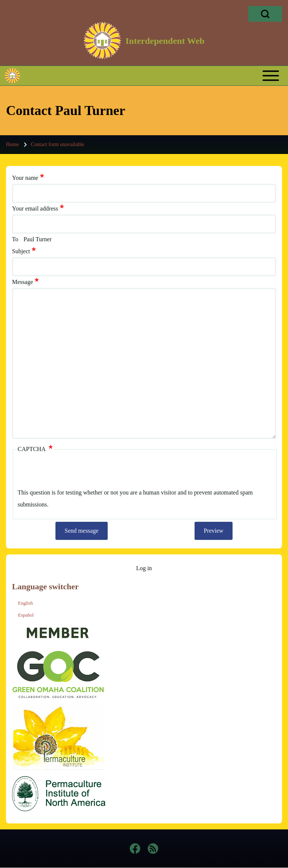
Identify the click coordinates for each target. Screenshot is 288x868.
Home (12, 144)
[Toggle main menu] (158, 76)
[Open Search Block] (265, 14)
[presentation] (75, 472)
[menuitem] (144, 568)
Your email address (35, 208)
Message (22, 282)
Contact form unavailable (57, 144)
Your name (25, 178)
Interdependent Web (165, 41)
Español (26, 615)
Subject (21, 251)
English (25, 603)
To (15, 239)
